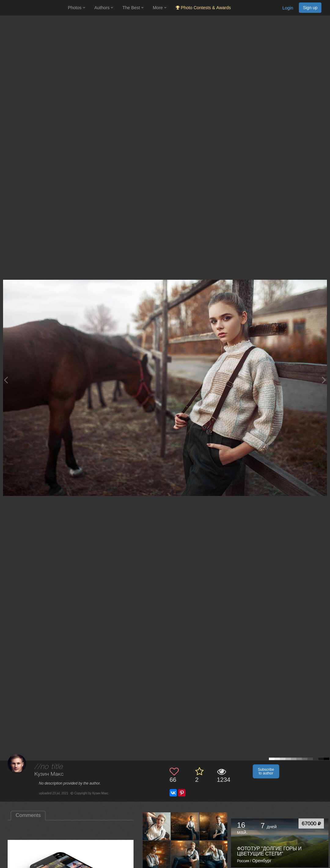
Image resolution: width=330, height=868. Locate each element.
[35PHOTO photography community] (33, 8)
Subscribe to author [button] (266, 771)
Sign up (310, 8)
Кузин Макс (49, 774)
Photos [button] (77, 8)
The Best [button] (133, 8)
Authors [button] (104, 8)
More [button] (160, 8)
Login (288, 8)
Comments (28, 815)
